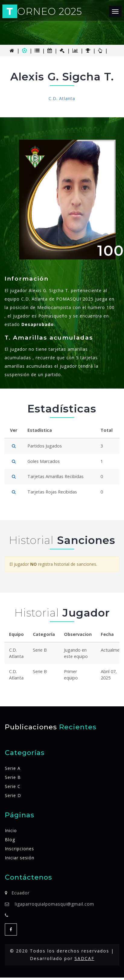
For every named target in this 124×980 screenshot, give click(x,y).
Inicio (11, 830)
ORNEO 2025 (43, 12)
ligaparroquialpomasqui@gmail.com (54, 904)
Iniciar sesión (20, 858)
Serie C (13, 786)
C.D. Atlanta (62, 98)
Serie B (13, 777)
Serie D (13, 795)
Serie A (13, 768)
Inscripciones (19, 849)
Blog (10, 840)
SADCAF (84, 958)
